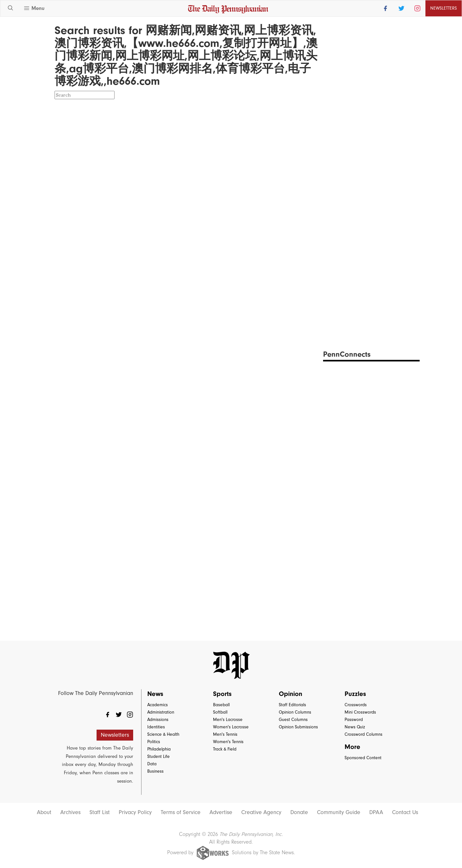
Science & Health (163, 734)
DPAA (376, 812)
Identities (156, 727)
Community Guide (339, 812)
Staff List (100, 812)
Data (152, 764)
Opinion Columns (295, 712)
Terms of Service (181, 812)
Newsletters (444, 8)
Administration (161, 712)
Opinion (291, 694)
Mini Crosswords (360, 712)
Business (155, 771)
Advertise (221, 812)
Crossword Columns (364, 734)
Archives (70, 812)
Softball (220, 712)
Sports (222, 694)
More (352, 747)
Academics (158, 705)
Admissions (158, 720)
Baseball (221, 705)
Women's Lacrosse (231, 727)
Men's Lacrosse (228, 720)
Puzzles (355, 694)
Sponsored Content (363, 758)
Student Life (158, 756)
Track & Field (225, 749)
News (155, 694)
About (44, 812)
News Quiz (355, 727)
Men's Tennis (225, 734)
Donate (299, 812)
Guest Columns (293, 720)
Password (354, 720)
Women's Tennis (228, 742)
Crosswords (356, 705)
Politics (154, 742)
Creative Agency (261, 812)
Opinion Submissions (298, 727)
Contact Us (405, 812)
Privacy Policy (135, 812)
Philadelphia (159, 749)
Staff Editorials (292, 705)
